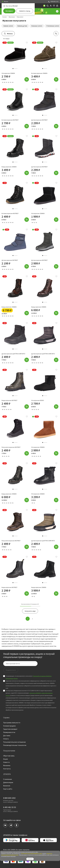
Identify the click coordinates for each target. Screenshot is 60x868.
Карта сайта (8, 789)
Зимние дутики (22, 26)
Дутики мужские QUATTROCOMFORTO (13, 356)
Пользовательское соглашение (14, 742)
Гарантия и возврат (10, 729)
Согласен (30, 859)
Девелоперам (8, 782)
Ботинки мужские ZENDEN (39, 73)
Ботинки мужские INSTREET (10, 122)
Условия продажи (9, 726)
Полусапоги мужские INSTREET (11, 449)
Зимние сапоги (8, 26)
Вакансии (7, 786)
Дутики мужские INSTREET (39, 122)
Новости (6, 762)
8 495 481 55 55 (10, 807)
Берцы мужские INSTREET (9, 402)
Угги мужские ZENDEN (8, 73)
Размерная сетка (9, 732)
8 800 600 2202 (9, 798)
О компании (8, 779)
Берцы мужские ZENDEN (9, 169)
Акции (5, 759)
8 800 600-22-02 (53, 2)
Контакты (7, 769)
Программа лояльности (12, 723)
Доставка (7, 736)
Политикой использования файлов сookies (32, 854)
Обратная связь (9, 756)
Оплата (6, 739)
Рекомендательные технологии (15, 745)
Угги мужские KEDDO (38, 402)
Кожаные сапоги (37, 26)
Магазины (7, 765)
